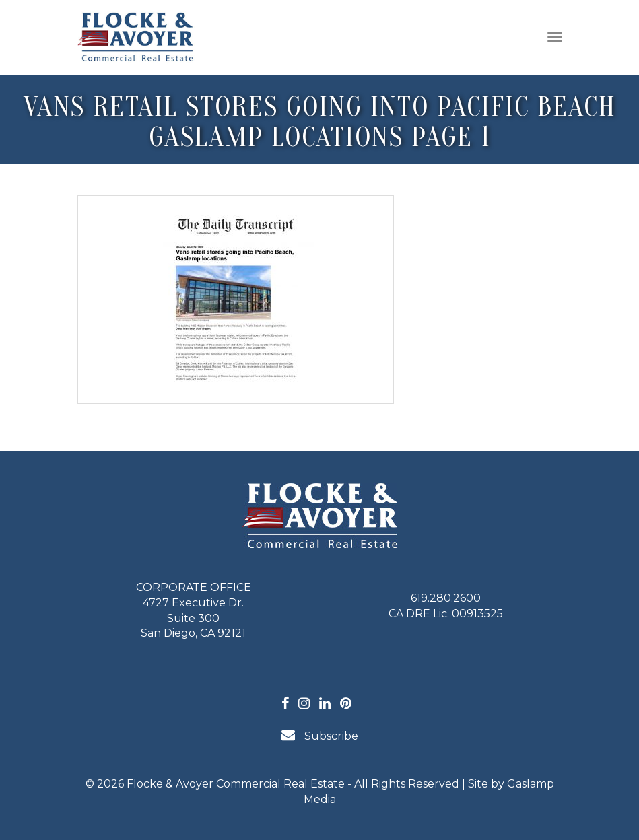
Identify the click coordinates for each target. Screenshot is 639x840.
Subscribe (320, 735)
